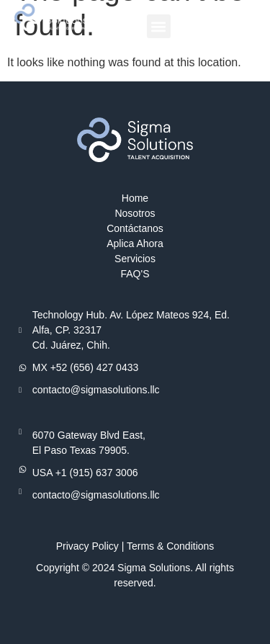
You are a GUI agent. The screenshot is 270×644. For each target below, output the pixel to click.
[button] (159, 26)
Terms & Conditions (170, 546)
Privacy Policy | (91, 546)
